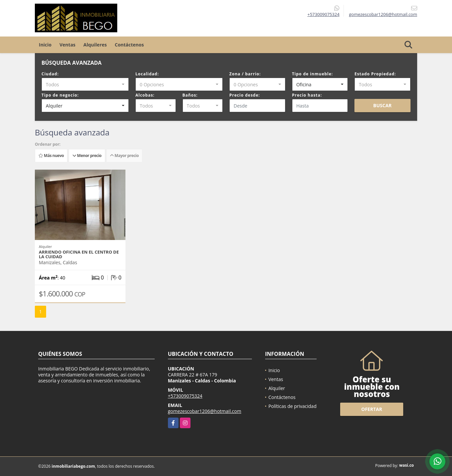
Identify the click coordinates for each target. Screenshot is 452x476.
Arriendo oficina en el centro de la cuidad (79, 254)
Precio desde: (245, 95)
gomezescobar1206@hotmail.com (205, 411)
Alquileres (95, 45)
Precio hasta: (307, 95)
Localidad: (147, 74)
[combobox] (85, 84)
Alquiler (277, 388)
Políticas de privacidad (293, 406)
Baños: (190, 95)
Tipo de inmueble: (313, 74)
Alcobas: (145, 95)
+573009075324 (323, 14)
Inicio (45, 45)
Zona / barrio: (245, 74)
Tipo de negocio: (60, 95)
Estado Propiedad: (375, 74)
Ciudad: (50, 74)
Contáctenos (129, 45)
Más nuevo (51, 156)
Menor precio (87, 156)
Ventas (67, 45)
